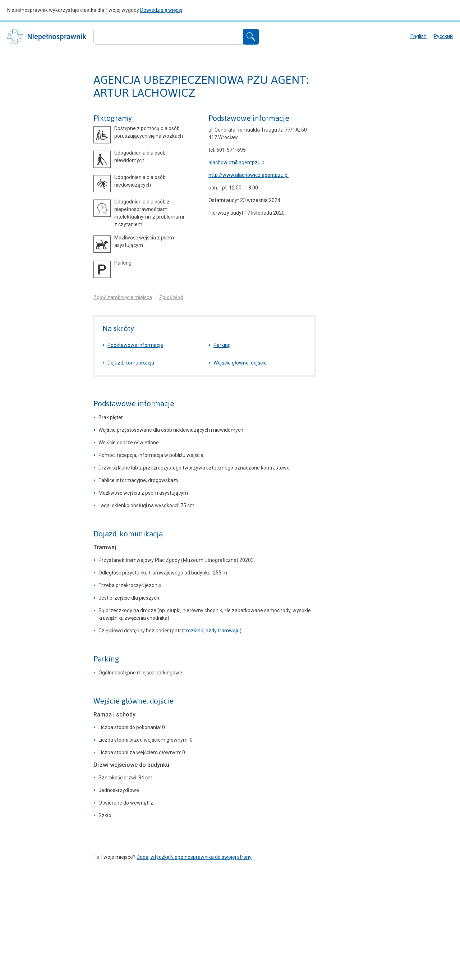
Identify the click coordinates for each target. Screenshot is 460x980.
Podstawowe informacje (249, 118)
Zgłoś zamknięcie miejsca (123, 297)
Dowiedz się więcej (161, 10)
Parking (222, 345)
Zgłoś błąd (171, 297)
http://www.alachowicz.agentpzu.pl (249, 175)
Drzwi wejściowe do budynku (131, 765)
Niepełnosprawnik (47, 37)
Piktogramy (113, 118)
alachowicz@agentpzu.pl (237, 162)
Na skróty (118, 328)
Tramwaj (105, 547)
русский (443, 36)
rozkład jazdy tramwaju (213, 631)
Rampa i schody (114, 715)
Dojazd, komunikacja (131, 363)
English (418, 36)
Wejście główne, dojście (240, 363)
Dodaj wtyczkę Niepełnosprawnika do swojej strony (194, 857)
